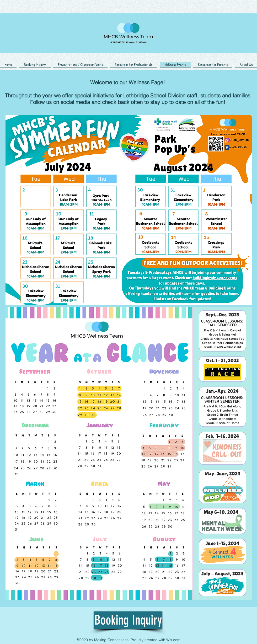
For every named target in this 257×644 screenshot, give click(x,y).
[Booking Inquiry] (128, 620)
